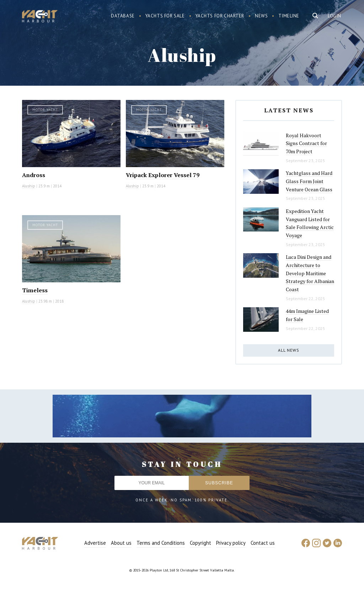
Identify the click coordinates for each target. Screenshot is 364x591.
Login (334, 16)
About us (121, 543)
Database (123, 16)
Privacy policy (231, 543)
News (261, 16)
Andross (34, 175)
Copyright (200, 543)
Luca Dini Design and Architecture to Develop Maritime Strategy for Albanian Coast (310, 273)
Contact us (263, 543)
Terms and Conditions (161, 543)
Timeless (35, 290)
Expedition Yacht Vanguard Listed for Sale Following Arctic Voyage (310, 223)
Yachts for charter (220, 16)
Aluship (29, 186)
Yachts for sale (165, 16)
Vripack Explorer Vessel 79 (163, 175)
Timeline (289, 16)
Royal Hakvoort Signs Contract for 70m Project (306, 143)
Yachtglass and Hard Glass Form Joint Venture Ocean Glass (309, 181)
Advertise (95, 543)
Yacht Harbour (40, 17)
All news (289, 350)
